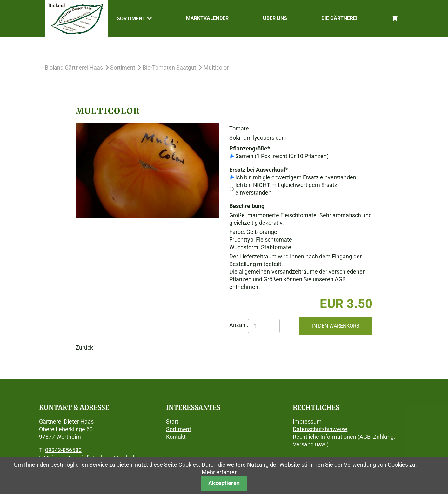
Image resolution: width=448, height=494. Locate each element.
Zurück (84, 347)
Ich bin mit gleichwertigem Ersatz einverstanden (296, 177)
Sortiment (123, 67)
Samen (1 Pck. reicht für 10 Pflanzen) (282, 156)
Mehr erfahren (220, 472)
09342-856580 (63, 450)
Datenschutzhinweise (320, 429)
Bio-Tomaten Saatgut (169, 67)
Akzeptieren (224, 483)
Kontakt (176, 437)
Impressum (307, 421)
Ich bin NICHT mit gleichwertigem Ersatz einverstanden (286, 189)
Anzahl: (239, 325)
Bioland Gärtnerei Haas (74, 67)
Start (172, 421)
